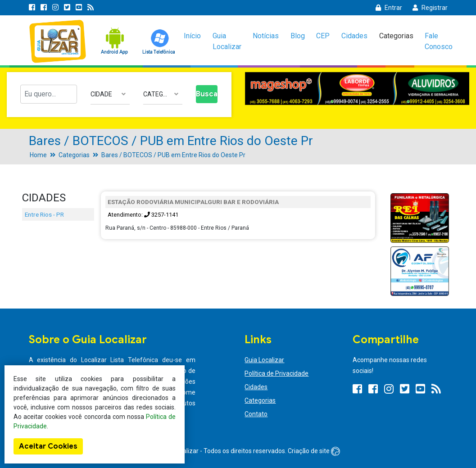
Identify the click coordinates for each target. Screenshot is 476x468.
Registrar (430, 8)
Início (192, 36)
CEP (323, 36)
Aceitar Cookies (48, 446)
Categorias (396, 36)
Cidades (354, 36)
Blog (298, 36)
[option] (357, 89)
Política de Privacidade (277, 373)
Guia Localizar (227, 41)
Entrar (389, 8)
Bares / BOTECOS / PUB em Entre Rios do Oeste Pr (173, 155)
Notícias (266, 36)
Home (38, 155)
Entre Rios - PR (44, 214)
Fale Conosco (439, 41)
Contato (256, 414)
